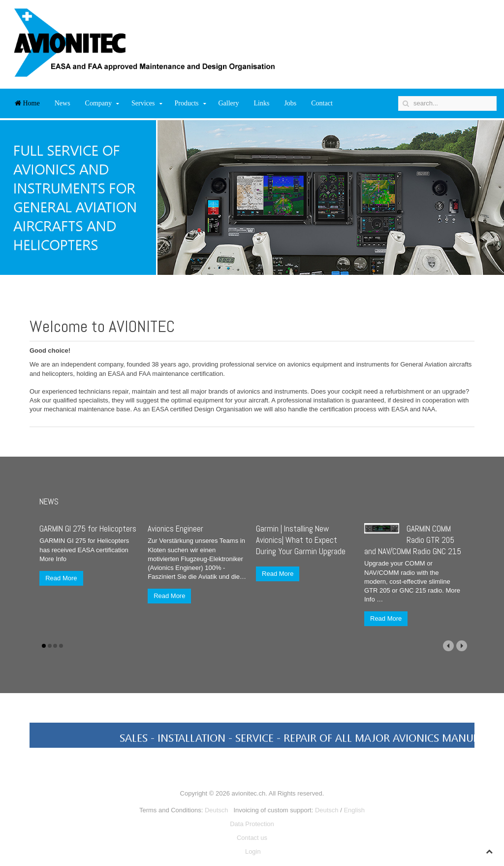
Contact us (252, 838)
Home (27, 103)
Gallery (229, 103)
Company (98, 103)
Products (187, 103)
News (63, 103)
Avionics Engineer (175, 529)
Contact (322, 103)
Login (253, 851)
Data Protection (252, 824)
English (354, 810)
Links (261, 103)
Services (143, 103)
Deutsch (217, 810)
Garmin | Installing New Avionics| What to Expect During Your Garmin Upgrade (301, 540)
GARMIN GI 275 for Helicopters (88, 529)
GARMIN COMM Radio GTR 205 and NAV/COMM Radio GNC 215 (413, 540)
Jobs (290, 103)
